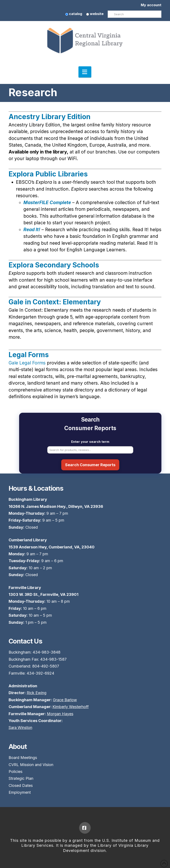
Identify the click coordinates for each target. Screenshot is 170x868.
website (95, 14)
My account (151, 5)
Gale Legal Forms (28, 363)
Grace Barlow (65, 700)
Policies (15, 772)
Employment (20, 792)
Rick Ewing (37, 693)
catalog (74, 14)
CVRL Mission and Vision (31, 765)
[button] (85, 72)
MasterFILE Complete (47, 203)
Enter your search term (90, 442)
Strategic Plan (21, 778)
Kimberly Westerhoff (71, 707)
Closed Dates (21, 785)
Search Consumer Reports (90, 465)
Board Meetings (23, 758)
